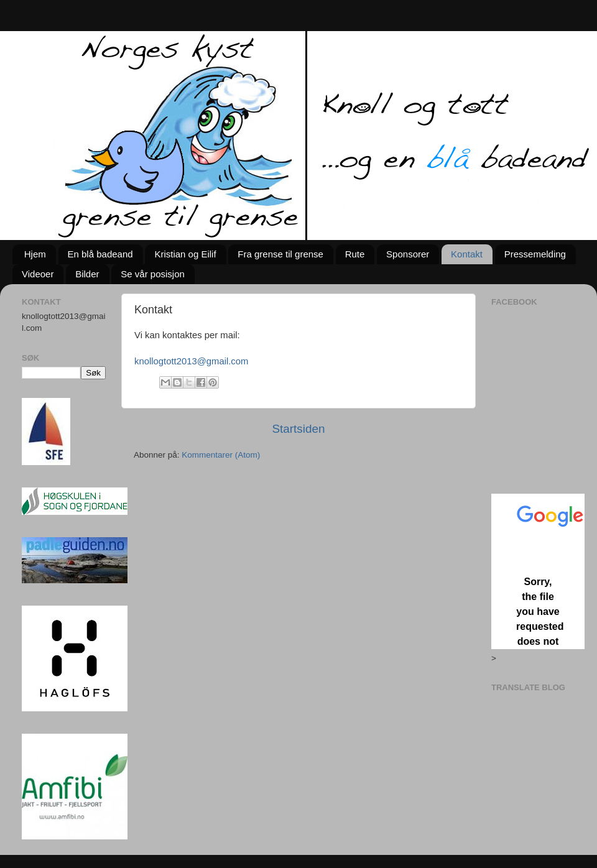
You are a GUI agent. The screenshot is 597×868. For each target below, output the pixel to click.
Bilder (87, 274)
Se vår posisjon (153, 274)
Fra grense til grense (280, 254)
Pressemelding (535, 254)
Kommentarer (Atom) (221, 455)
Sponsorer (408, 254)
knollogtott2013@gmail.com (191, 361)
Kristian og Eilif (185, 254)
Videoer (38, 274)
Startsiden (298, 429)
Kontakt (467, 254)
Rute (355, 254)
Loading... (538, 571)
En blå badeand (100, 254)
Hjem (35, 254)
